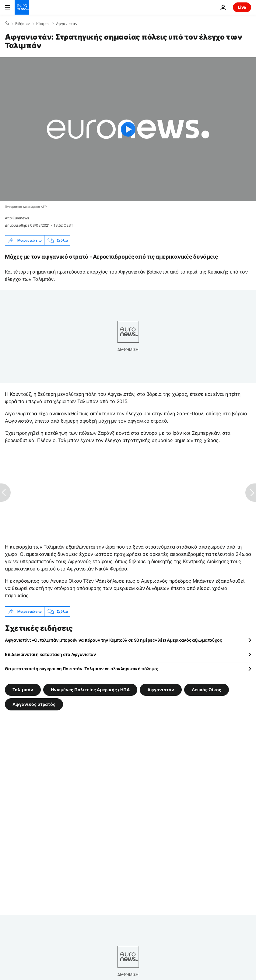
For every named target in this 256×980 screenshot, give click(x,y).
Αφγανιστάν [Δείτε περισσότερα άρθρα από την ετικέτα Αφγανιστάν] (161, 690)
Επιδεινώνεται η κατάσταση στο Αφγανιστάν (51, 654)
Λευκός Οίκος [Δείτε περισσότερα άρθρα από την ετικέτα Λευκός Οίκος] (207, 690)
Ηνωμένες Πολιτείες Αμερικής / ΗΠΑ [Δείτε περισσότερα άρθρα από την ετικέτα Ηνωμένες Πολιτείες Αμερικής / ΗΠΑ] (90, 690)
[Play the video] (128, 129)
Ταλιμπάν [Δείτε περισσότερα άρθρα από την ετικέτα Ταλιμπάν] (23, 690)
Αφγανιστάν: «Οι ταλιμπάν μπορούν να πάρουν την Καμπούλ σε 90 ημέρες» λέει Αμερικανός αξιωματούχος (114, 640)
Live (242, 7)
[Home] (7, 23)
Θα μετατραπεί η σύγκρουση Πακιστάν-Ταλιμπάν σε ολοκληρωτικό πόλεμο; (81, 669)
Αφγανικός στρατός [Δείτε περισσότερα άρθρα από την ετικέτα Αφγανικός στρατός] (34, 704)
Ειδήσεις (22, 24)
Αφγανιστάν (67, 24)
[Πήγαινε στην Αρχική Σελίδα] (22, 7)
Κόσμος (43, 24)
